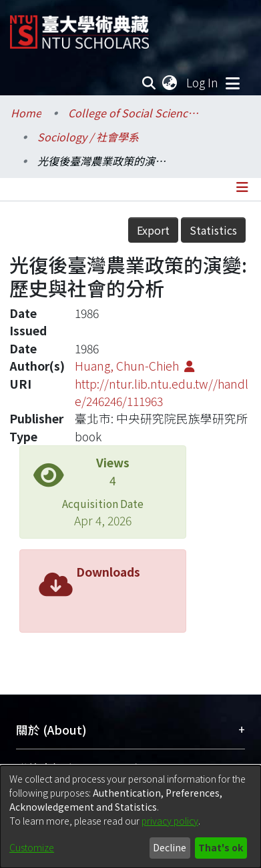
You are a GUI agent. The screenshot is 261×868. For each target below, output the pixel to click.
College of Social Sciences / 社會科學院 (135, 113)
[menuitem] (170, 83)
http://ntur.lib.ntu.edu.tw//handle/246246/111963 (162, 392)
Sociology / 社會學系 (88, 137)
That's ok (221, 847)
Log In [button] (203, 82)
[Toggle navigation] (232, 83)
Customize (32, 847)
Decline (170, 847)
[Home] (79, 27)
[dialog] (130, 817)
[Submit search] (149, 83)
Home (26, 113)
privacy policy (170, 821)
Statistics (213, 230)
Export (153, 230)
